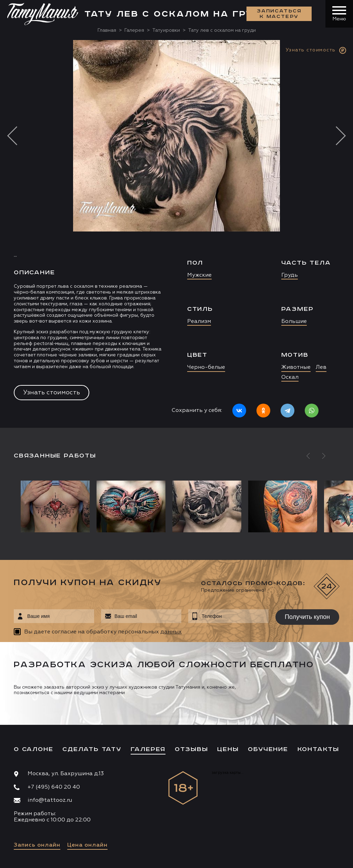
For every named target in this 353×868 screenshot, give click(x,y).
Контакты (318, 749)
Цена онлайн (87, 845)
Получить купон (307, 617)
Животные (296, 367)
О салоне (33, 749)
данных (171, 632)
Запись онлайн (37, 845)
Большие (294, 322)
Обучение (268, 749)
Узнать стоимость (52, 393)
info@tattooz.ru (50, 800)
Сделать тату (92, 749)
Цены (228, 749)
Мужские (199, 275)
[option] (176, 234)
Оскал (290, 377)
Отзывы (191, 749)
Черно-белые (206, 367)
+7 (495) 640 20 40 (54, 787)
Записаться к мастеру (279, 14)
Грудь (290, 275)
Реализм (199, 322)
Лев (321, 367)
